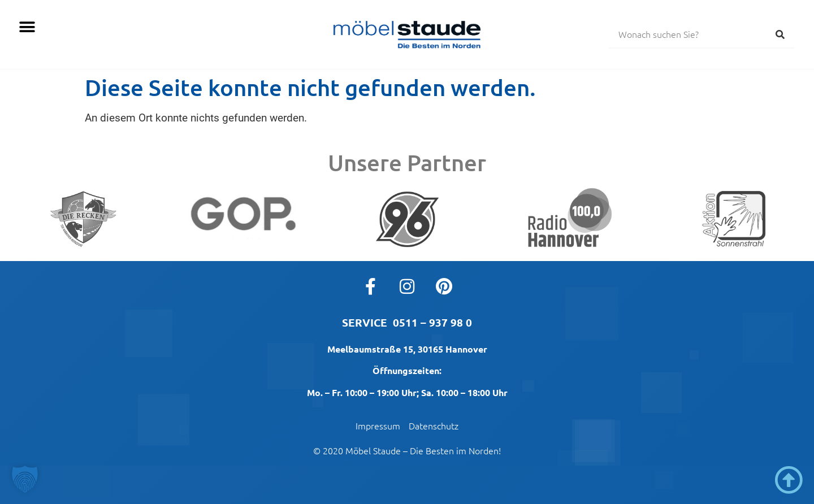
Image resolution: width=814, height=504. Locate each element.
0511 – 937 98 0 (432, 322)
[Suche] (780, 34)
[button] (27, 27)
